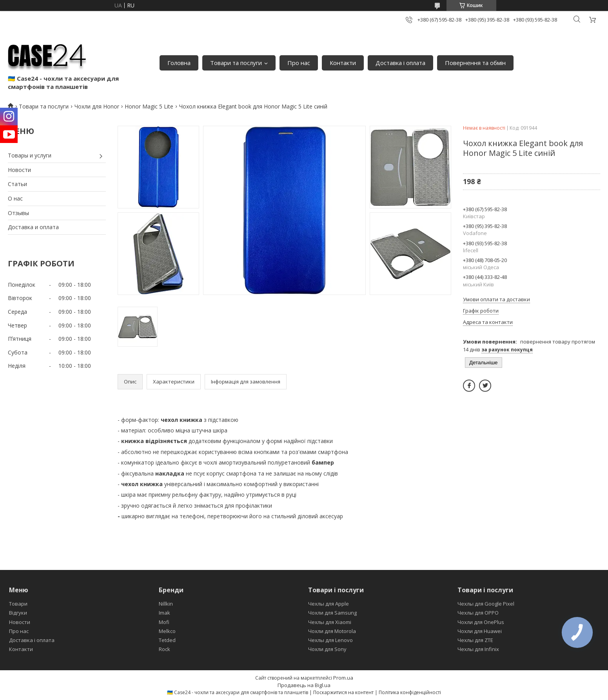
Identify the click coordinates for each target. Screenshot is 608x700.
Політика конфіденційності (410, 692)
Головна (179, 63)
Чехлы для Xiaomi (330, 622)
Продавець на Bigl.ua (304, 685)
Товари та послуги (236, 63)
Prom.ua (343, 678)
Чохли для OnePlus (481, 622)
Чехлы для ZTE (475, 640)
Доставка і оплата (400, 63)
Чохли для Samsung (332, 613)
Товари (18, 604)
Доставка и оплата (33, 227)
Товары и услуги (30, 155)
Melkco (167, 631)
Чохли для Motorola (332, 631)
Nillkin (166, 604)
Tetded (167, 640)
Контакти (343, 63)
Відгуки (18, 613)
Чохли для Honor (97, 106)
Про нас (299, 63)
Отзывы (18, 213)
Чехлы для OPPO (478, 613)
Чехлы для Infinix (478, 649)
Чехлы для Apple (329, 604)
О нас (15, 198)
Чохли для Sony (327, 649)
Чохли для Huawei (480, 631)
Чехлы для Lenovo (330, 640)
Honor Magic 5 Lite (149, 106)
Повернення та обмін (475, 63)
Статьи (17, 184)
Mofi (164, 622)
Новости (19, 170)
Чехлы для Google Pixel (486, 604)
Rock (164, 649)
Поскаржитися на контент (343, 692)
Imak (164, 613)
